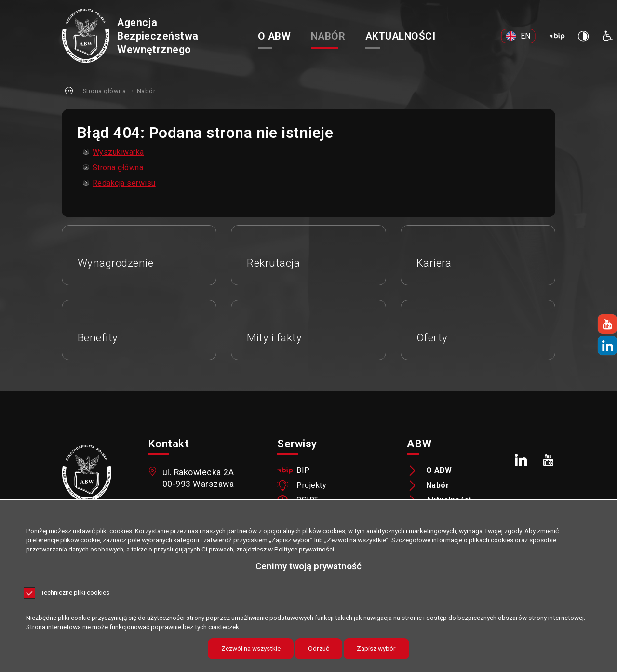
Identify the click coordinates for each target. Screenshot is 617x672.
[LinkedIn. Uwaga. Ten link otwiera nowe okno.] (521, 460)
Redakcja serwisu (124, 183)
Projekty (311, 485)
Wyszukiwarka (118, 152)
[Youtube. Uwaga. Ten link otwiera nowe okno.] (548, 460)
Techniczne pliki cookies (75, 593)
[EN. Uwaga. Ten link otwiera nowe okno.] (518, 36)
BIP (303, 470)
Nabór (146, 91)
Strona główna (104, 91)
